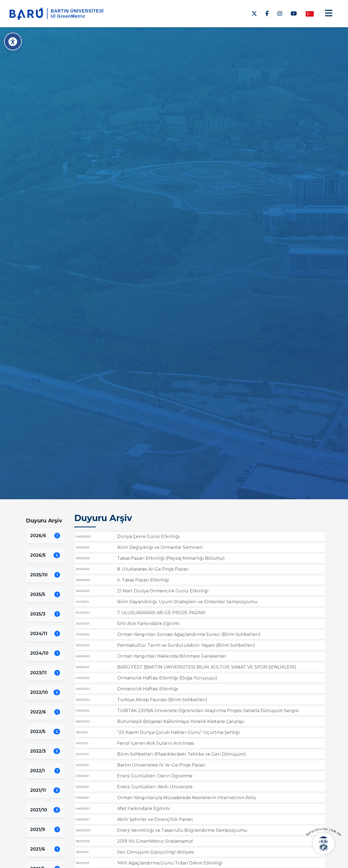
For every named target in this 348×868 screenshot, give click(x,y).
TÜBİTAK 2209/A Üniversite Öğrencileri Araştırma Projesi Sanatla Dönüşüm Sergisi (208, 711)
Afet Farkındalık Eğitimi (143, 809)
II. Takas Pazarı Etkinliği (143, 580)
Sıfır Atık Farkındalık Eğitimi (148, 624)
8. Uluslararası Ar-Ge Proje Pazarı (153, 569)
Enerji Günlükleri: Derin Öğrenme (155, 776)
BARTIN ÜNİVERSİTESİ (77, 11)
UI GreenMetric (68, 16)
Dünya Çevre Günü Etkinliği (148, 536)
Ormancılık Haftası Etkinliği (148, 689)
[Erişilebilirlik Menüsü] (13, 41)
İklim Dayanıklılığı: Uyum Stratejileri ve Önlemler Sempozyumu (187, 602)
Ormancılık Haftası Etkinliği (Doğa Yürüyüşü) (167, 678)
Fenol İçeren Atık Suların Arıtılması (156, 743)
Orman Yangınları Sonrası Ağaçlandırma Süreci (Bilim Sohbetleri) (189, 634)
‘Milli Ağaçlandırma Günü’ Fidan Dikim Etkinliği (170, 863)
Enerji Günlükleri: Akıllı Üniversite (155, 787)
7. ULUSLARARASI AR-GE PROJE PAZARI (161, 613)
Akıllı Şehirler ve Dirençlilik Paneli (155, 819)
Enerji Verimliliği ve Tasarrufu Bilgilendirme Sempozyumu (182, 830)
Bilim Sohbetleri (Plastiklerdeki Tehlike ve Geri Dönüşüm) (181, 754)
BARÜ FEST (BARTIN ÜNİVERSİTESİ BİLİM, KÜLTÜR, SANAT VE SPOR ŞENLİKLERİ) (207, 667)
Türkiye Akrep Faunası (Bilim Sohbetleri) (162, 700)
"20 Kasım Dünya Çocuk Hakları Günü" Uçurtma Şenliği (178, 732)
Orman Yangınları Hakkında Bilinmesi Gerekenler (172, 656)
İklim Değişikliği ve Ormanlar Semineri (160, 547)
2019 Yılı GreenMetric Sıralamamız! (155, 841)
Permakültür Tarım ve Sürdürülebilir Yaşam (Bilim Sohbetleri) (186, 645)
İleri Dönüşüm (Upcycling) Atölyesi (156, 852)
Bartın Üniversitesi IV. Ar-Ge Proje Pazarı (161, 765)
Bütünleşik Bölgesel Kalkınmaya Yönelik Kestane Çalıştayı (181, 721)
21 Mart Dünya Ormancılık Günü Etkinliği (163, 591)
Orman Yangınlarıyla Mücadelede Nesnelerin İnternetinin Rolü (187, 798)
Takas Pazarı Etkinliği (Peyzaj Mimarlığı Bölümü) (171, 558)
